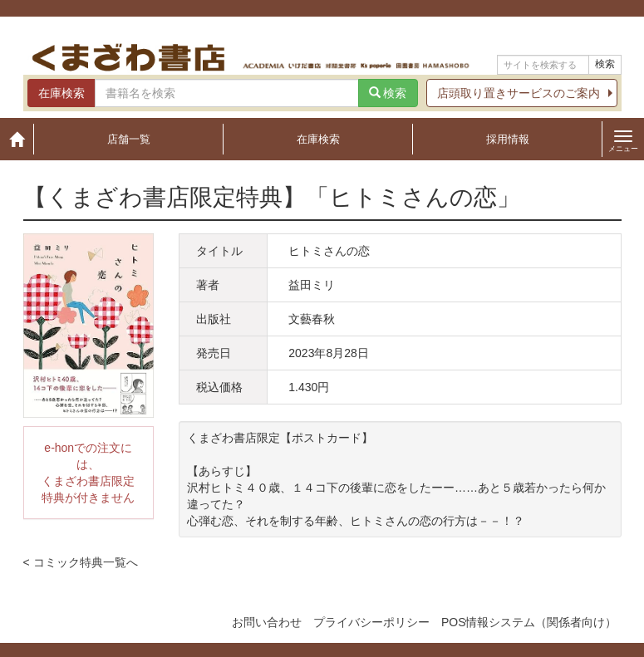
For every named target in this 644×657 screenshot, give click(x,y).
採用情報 (508, 139)
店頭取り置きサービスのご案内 (519, 93)
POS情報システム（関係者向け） (529, 622)
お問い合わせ (267, 622)
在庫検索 (318, 139)
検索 (605, 64)
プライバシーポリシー (371, 622)
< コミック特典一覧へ (81, 562)
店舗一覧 (129, 139)
